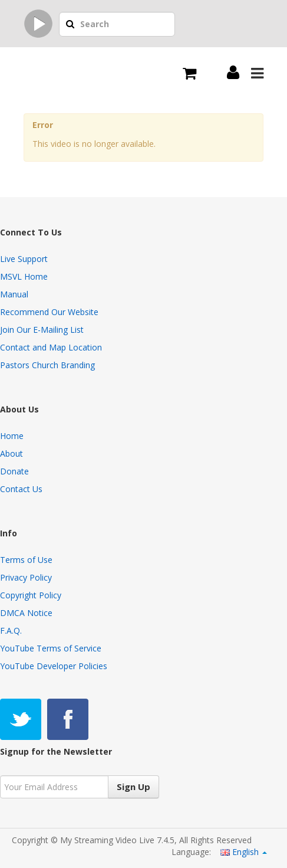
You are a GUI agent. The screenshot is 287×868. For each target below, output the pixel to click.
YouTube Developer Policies (54, 666)
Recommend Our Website (49, 312)
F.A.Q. (11, 630)
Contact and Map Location (51, 347)
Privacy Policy (26, 577)
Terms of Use (26, 560)
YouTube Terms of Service (51, 648)
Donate (14, 471)
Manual (14, 294)
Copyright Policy (31, 595)
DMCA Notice (26, 613)
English (244, 852)
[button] (70, 25)
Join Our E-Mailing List (42, 330)
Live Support (24, 259)
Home (12, 436)
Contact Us (21, 489)
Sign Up (133, 787)
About (11, 453)
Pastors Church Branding (47, 365)
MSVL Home (24, 276)
